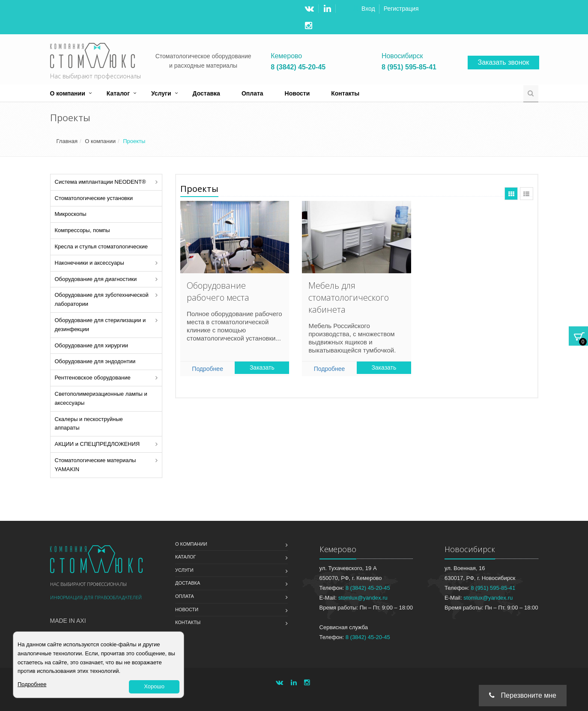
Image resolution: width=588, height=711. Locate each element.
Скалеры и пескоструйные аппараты (89, 424)
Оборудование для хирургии (92, 345)
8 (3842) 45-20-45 (298, 67)
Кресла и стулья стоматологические (101, 246)
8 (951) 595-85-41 (409, 67)
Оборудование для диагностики (96, 279)
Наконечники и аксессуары (90, 263)
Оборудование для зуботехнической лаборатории (102, 299)
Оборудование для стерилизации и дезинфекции (100, 325)
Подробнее (207, 369)
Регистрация (401, 9)
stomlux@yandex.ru (363, 598)
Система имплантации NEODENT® (100, 182)
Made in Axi (68, 621)
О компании (68, 93)
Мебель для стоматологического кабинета (349, 297)
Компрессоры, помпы (82, 230)
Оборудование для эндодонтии (95, 361)
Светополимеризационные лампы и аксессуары (101, 398)
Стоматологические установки (94, 198)
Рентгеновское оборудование (93, 378)
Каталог (118, 93)
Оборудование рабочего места (218, 291)
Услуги (161, 93)
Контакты (345, 93)
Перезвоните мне (523, 695)
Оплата (252, 93)
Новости (297, 93)
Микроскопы (71, 214)
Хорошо (154, 686)
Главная (67, 141)
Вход (368, 9)
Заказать (262, 367)
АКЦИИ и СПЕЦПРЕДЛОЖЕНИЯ (97, 444)
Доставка (206, 93)
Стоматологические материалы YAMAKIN (96, 465)
